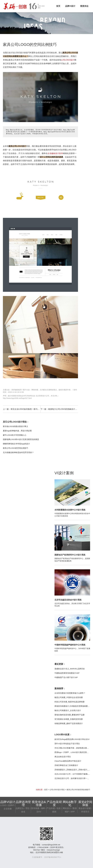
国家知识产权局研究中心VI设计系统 (70, 555)
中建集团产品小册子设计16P (66, 677)
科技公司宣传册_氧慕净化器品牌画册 (70, 702)
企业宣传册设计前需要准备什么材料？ (70, 693)
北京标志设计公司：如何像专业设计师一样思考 (74, 778)
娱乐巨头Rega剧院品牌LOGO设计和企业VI (72, 739)
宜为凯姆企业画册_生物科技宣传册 (69, 719)
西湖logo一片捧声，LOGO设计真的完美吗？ (72, 752)
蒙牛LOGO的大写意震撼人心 (15, 435)
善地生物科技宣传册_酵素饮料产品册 (70, 715)
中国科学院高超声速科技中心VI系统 (70, 645)
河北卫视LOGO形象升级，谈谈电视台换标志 (73, 748)
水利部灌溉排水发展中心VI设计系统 (70, 510)
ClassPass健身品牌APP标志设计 (68, 761)
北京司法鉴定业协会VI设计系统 (68, 600)
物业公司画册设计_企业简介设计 (68, 710)
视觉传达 (84, 6)
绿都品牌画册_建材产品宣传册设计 (69, 723)
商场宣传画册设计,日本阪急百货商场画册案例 (73, 706)
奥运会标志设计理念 (63, 757)
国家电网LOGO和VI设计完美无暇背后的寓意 (21, 439)
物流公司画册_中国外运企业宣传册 (69, 697)
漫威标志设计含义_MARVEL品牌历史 (70, 669)
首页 (58, 6)
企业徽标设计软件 (55, 153)
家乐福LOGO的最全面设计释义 (15, 426)
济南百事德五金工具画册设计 (66, 765)
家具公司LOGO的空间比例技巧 (15, 448)
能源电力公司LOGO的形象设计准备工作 (66, 409)
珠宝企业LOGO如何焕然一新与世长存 (27, 409)
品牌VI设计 (70, 6)
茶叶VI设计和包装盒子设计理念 (67, 744)
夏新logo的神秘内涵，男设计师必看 (17, 431)
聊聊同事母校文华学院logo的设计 (16, 444)
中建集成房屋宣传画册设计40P (67, 673)
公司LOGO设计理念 (57, 790)
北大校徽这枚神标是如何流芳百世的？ (18, 452)
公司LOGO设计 (68, 60)
